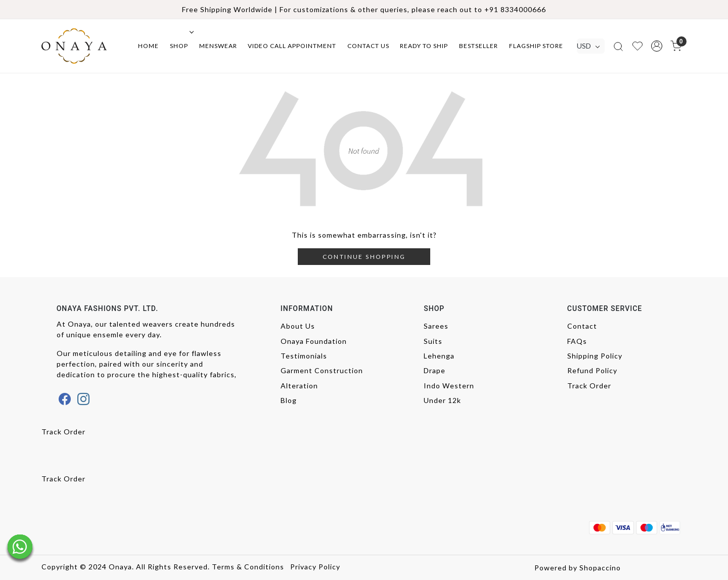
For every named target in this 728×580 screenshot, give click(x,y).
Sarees (436, 326)
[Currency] (591, 46)
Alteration (299, 386)
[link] (618, 46)
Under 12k (442, 400)
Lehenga (439, 356)
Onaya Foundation (314, 341)
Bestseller (479, 46)
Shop (181, 46)
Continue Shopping (364, 257)
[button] (657, 46)
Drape (435, 370)
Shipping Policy (595, 356)
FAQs (577, 341)
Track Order (589, 386)
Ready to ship (424, 46)
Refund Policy (592, 370)
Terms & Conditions (248, 567)
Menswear (218, 46)
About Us (298, 326)
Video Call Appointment (292, 46)
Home (148, 46)
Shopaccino (600, 568)
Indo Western (449, 386)
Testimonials (304, 356)
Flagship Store (536, 46)
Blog (289, 400)
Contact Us (368, 46)
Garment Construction (322, 370)
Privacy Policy (315, 567)
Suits (433, 341)
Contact (582, 326)
